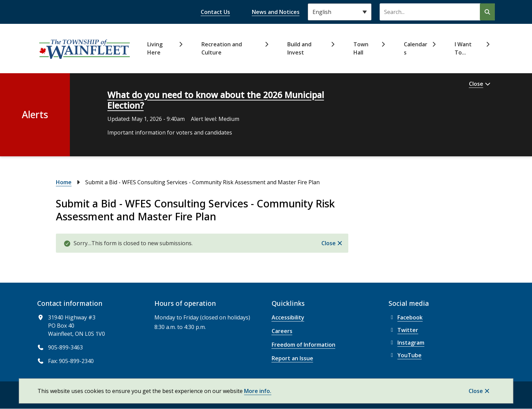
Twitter (403, 330)
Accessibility (288, 317)
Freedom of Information (303, 345)
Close (476, 391)
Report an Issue (292, 358)
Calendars (416, 48)
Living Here (155, 48)
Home (64, 182)
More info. (258, 391)
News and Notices (276, 12)
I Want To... (463, 48)
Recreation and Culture (222, 48)
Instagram (406, 343)
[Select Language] (340, 12)
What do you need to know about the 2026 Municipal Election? (216, 100)
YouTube (405, 355)
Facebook (406, 317)
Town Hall (361, 48)
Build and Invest (299, 48)
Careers (282, 331)
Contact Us (215, 12)
